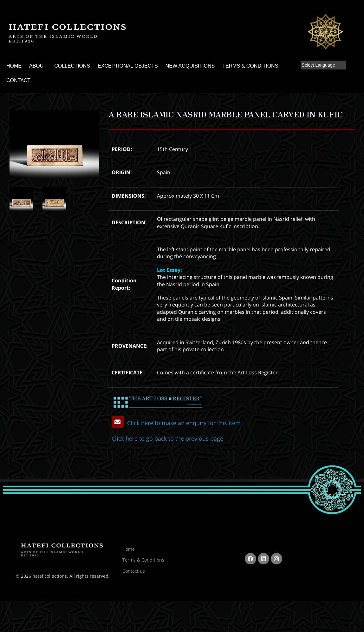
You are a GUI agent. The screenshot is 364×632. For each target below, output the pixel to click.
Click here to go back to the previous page (156, 437)
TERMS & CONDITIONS (250, 66)
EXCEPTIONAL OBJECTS (128, 66)
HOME (14, 66)
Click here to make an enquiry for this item (172, 422)
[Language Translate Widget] (323, 65)
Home (129, 547)
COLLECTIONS (72, 66)
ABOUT (38, 66)
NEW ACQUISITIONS (190, 66)
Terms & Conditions (143, 558)
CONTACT (18, 80)
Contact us (134, 569)
